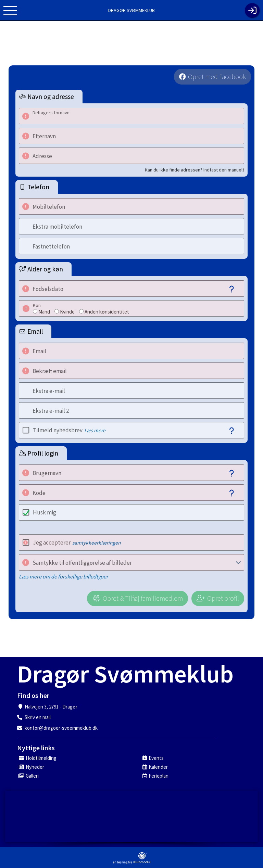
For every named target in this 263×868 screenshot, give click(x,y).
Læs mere (95, 430)
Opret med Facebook (217, 77)
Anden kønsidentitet (107, 312)
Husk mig (45, 512)
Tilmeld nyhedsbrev (69, 430)
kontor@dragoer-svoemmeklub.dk (61, 728)
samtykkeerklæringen (96, 543)
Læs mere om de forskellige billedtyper (64, 576)
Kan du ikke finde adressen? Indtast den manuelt (195, 170)
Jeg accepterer (77, 542)
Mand (44, 312)
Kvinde (67, 312)
